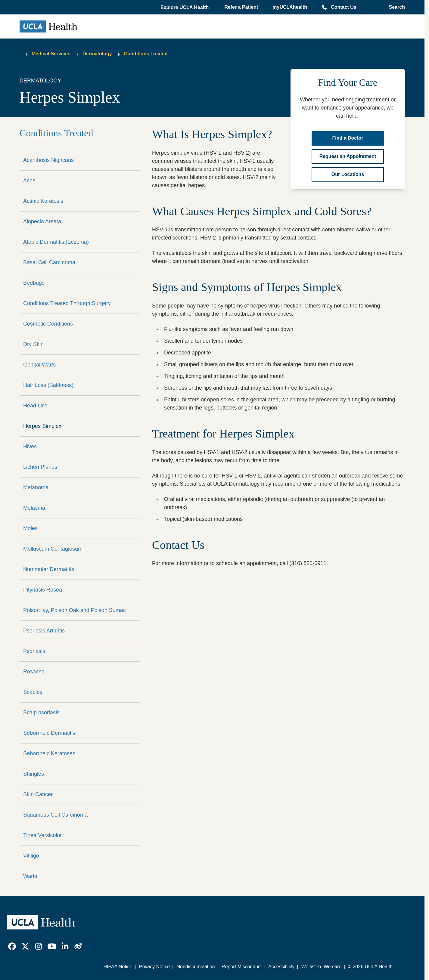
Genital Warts (39, 365)
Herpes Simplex (42, 426)
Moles (30, 528)
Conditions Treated (146, 54)
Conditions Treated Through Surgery (67, 303)
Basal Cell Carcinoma (49, 262)
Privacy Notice (154, 967)
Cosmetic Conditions (48, 324)
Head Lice (35, 406)
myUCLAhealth (290, 7)
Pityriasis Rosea (43, 590)
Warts (30, 876)
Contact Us (344, 7)
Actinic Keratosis (43, 201)
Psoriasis (34, 651)
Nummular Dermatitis (49, 569)
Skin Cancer (38, 794)
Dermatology (97, 54)
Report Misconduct (242, 967)
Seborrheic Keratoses (49, 753)
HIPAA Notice (118, 967)
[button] (185, 8)
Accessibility (281, 967)
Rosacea (34, 672)
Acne (29, 181)
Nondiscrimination (196, 967)
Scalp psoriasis (41, 713)
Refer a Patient (241, 7)
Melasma (34, 508)
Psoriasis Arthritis (44, 631)
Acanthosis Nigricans (48, 160)
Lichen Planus (40, 467)
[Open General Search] (395, 7)
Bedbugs (34, 283)
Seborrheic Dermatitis (49, 733)
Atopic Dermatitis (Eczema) (56, 242)
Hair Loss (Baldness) (48, 385)
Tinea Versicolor (42, 835)
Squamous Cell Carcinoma (55, 815)
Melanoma (36, 487)
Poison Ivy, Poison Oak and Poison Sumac (75, 610)
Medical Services (51, 54)
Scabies (33, 692)
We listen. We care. (322, 967)
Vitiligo (31, 856)
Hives (30, 447)
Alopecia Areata (42, 221)
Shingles (34, 774)
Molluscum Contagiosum (53, 549)
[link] (12, 946)
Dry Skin (33, 344)
